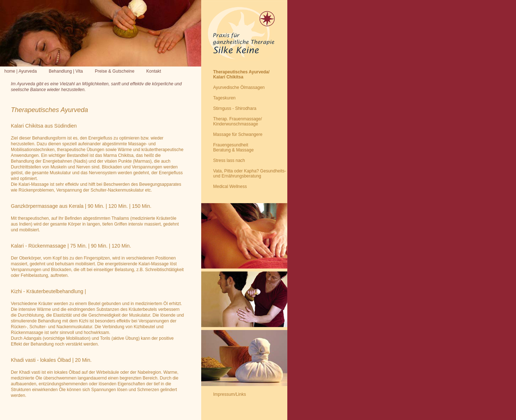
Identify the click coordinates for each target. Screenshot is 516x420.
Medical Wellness (230, 187)
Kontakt (154, 71)
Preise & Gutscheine (115, 71)
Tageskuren (224, 98)
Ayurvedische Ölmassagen (239, 87)
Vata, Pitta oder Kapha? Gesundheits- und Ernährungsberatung (249, 173)
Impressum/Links (230, 394)
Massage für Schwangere (238, 134)
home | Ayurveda (21, 71)
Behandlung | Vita (66, 71)
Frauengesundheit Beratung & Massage (233, 147)
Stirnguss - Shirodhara (235, 108)
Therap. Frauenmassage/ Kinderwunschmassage (238, 121)
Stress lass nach (229, 160)
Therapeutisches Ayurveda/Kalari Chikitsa (241, 74)
